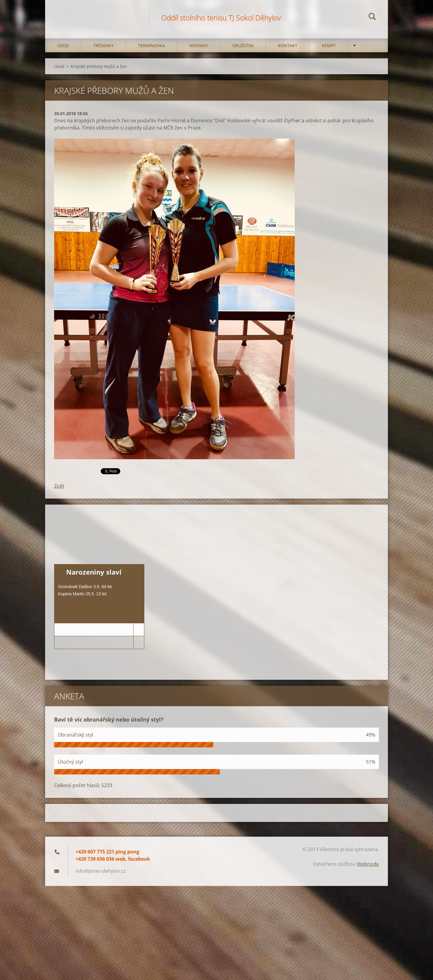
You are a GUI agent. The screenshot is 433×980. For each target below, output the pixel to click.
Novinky (199, 46)
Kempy (329, 46)
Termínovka (152, 46)
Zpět (59, 486)
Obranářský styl (75, 735)
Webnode (368, 864)
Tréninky (103, 46)
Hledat (372, 17)
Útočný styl (70, 762)
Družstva (243, 46)
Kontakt (288, 46)
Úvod (63, 46)
